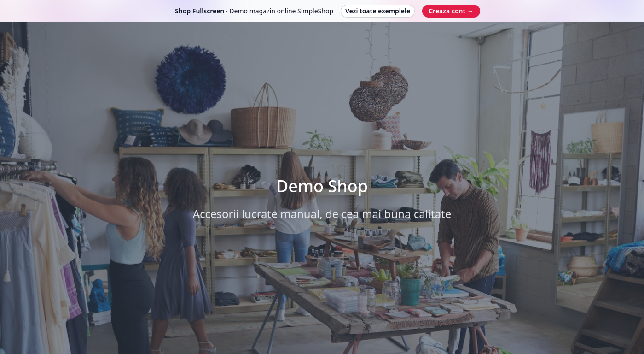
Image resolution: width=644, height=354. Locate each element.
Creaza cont (451, 11)
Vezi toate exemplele (378, 11)
